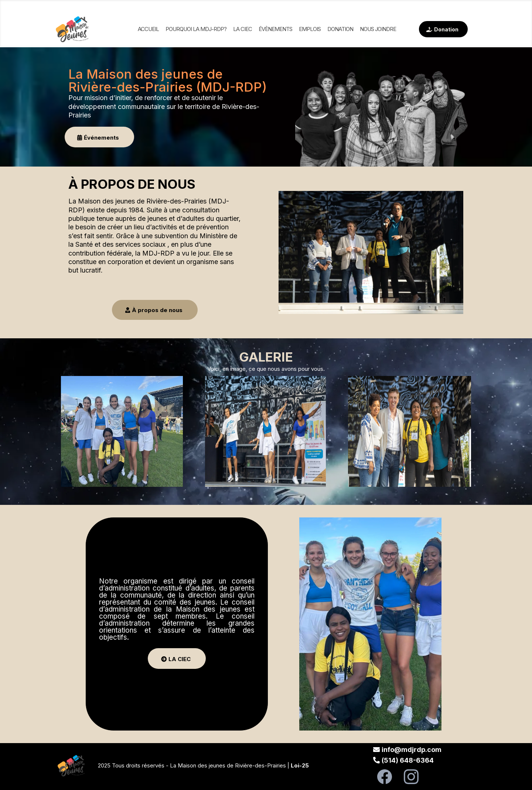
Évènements (275, 29)
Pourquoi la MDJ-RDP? (196, 29)
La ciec (243, 29)
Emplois (310, 29)
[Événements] (99, 137)
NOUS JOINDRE (378, 29)
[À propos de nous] (155, 310)
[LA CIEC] (177, 659)
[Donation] (443, 29)
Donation (340, 29)
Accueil (148, 29)
